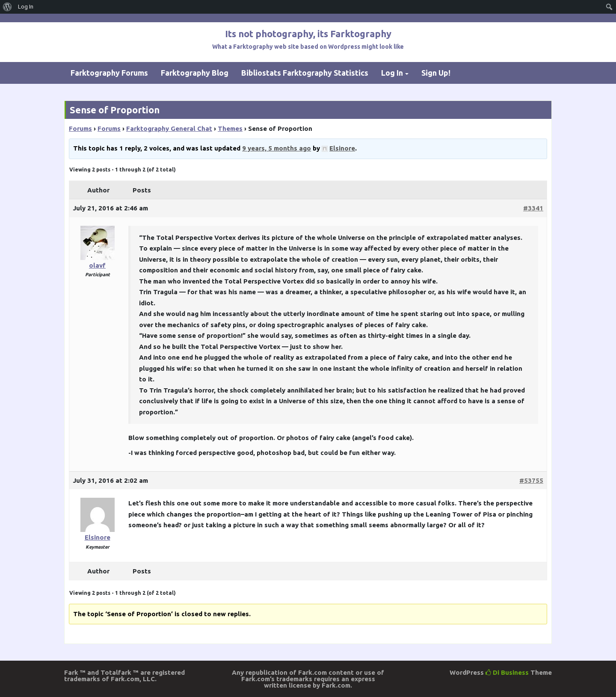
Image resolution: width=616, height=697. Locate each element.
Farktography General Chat (169, 128)
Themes (230, 128)
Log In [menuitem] (26, 7)
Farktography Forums (109, 73)
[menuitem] (7, 7)
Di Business (507, 672)
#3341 (533, 208)
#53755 (531, 480)
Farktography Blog (195, 73)
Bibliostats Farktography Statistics (305, 73)
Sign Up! (436, 73)
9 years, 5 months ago (277, 148)
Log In (392, 73)
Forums (80, 128)
